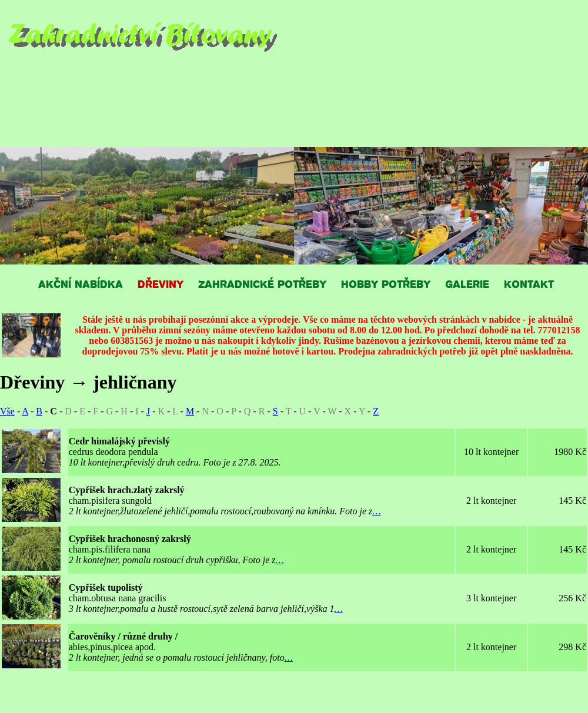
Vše (7, 411)
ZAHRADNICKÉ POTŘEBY (262, 284)
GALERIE (467, 284)
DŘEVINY (161, 284)
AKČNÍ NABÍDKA (81, 284)
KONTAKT (529, 284)
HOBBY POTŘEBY (386, 284)
